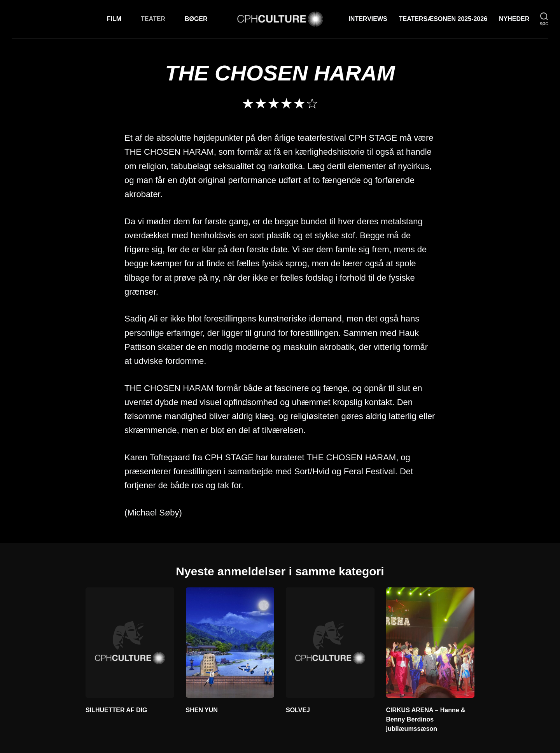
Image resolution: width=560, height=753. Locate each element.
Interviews (368, 19)
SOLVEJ (298, 710)
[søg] (544, 19)
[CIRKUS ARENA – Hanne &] (430, 643)
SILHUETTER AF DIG (116, 710)
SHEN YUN (202, 710)
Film (114, 19)
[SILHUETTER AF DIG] (130, 643)
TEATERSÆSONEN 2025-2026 (443, 19)
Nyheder (514, 19)
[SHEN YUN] (230, 643)
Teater (153, 19)
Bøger (196, 19)
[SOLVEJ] (330, 643)
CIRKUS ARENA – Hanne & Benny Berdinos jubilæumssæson (426, 719)
